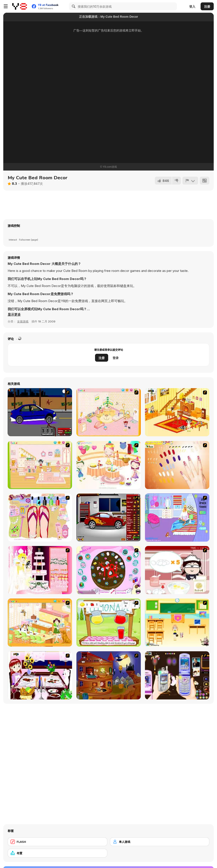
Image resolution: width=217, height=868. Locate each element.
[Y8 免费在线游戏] (20, 6)
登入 (192, 6)
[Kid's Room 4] (109, 412)
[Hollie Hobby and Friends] (109, 623)
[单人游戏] (160, 842)
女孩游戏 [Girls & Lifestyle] (23, 321)
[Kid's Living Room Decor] (177, 412)
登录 (116, 358)
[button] (14, 315)
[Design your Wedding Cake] (40, 570)
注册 (207, 6)
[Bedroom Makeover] (177, 518)
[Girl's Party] (109, 465)
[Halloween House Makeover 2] (109, 675)
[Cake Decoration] (109, 570)
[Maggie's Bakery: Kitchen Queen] (177, 570)
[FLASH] (57, 842)
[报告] (190, 181)
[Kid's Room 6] (40, 465)
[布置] (57, 853)
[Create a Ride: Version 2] (109, 518)
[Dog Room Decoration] (40, 623)
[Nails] (177, 465)
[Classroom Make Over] (177, 623)
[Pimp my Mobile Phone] (177, 675)
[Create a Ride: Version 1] (40, 412)
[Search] (73, 6)
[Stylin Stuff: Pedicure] (40, 518)
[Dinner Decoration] (40, 675)
